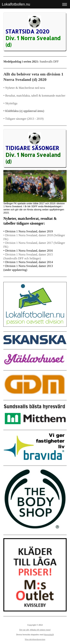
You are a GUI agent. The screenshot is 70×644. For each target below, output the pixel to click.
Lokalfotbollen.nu (16, 4)
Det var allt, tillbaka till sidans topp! (35, 630)
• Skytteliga (10, 103)
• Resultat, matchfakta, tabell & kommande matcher (34, 96)
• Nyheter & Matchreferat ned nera (24, 88)
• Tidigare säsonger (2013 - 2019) (23, 119)
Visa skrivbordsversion (35, 639)
